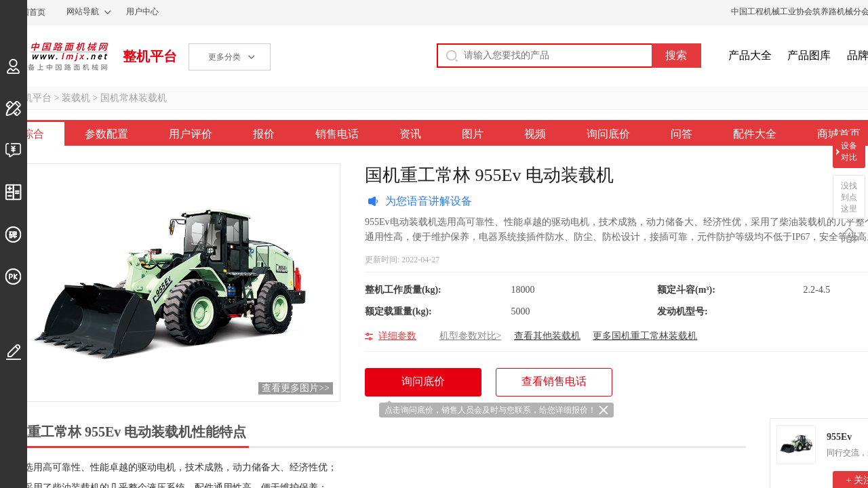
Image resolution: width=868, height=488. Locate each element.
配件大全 (755, 134)
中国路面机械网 (54, 56)
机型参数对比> (471, 336)
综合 (33, 134)
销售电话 (337, 134)
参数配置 (106, 134)
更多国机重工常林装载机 (645, 336)
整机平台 (150, 56)
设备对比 (849, 151)
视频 (535, 134)
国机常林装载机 (134, 98)
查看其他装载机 (547, 336)
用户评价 (191, 134)
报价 (264, 134)
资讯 (410, 134)
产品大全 (750, 55)
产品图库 (809, 55)
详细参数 (397, 336)
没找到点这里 (849, 197)
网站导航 (83, 12)
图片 (473, 134)
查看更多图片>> (296, 388)
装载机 (76, 98)
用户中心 (142, 12)
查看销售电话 (554, 381)
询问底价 (608, 134)
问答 (682, 134)
